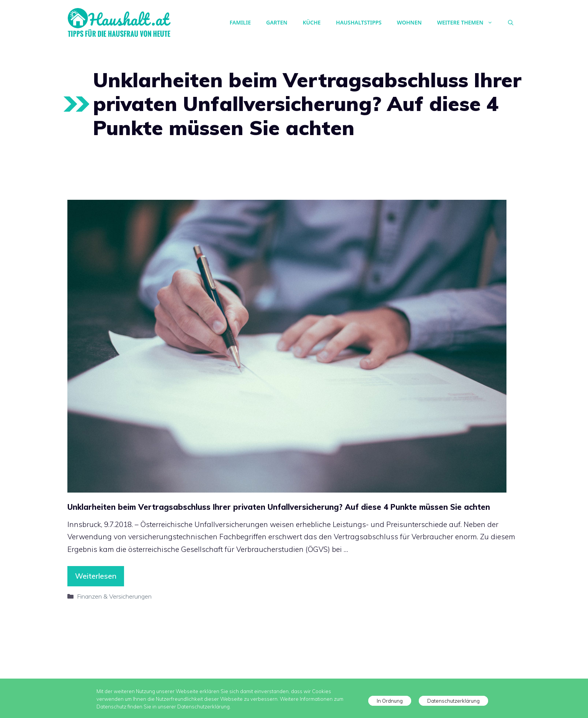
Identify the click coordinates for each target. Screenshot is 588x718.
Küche (312, 22)
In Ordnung (390, 701)
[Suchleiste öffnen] (511, 23)
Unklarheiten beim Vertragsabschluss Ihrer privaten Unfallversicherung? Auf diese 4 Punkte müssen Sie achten (279, 507)
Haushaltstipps (359, 22)
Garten (277, 22)
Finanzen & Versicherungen (114, 596)
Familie (240, 22)
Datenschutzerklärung (453, 701)
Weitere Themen (469, 23)
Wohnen (409, 22)
